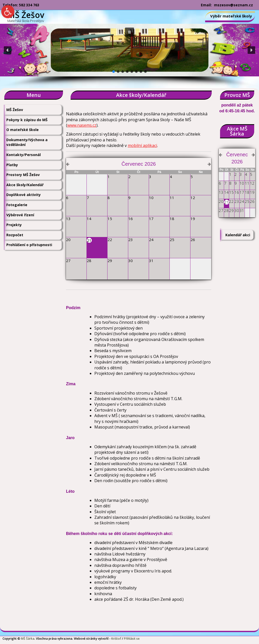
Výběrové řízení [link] (20, 215)
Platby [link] (12, 165)
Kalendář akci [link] (238, 235)
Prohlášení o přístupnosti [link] (29, 245)
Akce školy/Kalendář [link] (25, 185)
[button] (129, 32)
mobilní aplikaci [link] (142, 145)
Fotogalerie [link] (17, 205)
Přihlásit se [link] (132, 639)
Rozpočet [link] (15, 235)
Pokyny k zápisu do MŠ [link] (27, 120)
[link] (8, 12)
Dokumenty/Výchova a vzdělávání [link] (27, 142)
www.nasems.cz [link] (82, 125)
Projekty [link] (14, 225)
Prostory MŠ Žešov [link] (23, 175)
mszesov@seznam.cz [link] (233, 5)
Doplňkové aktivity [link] (24, 195)
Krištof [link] (116, 639)
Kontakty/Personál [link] (24, 155)
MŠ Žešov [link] (15, 110)
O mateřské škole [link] (23, 130)
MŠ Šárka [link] (28, 639)
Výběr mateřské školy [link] (231, 16)
